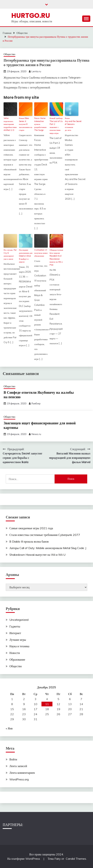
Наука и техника (19, 646)
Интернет (15, 633)
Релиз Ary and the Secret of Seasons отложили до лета (72, 124)
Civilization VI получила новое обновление (41, 253)
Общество (9, 54)
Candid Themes (76, 859)
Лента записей (18, 766)
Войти (13, 759)
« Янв (9, 728)
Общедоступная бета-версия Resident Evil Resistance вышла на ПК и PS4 (56, 257)
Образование (17, 660)
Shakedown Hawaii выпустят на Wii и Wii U (37, 555)
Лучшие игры (18, 640)
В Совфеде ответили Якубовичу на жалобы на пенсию (39, 395)
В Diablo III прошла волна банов (29, 541)
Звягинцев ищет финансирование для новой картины (40, 425)
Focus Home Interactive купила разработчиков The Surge (40, 124)
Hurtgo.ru (31, 15)
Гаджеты (15, 626)
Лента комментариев (22, 773)
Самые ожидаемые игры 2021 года (31, 528)
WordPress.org (19, 779)
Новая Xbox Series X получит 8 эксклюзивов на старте (26, 124)
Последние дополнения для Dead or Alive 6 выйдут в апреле (26, 256)
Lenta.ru (36, 71)
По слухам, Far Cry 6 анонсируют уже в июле (10, 254)
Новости (15, 653)
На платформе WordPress (24, 859)
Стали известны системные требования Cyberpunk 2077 (45, 535)
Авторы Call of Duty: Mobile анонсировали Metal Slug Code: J (48, 548)
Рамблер (36, 403)
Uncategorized (19, 620)
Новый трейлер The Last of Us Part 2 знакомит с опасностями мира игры (56, 126)
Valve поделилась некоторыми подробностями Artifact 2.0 (10, 124)
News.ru (36, 434)
